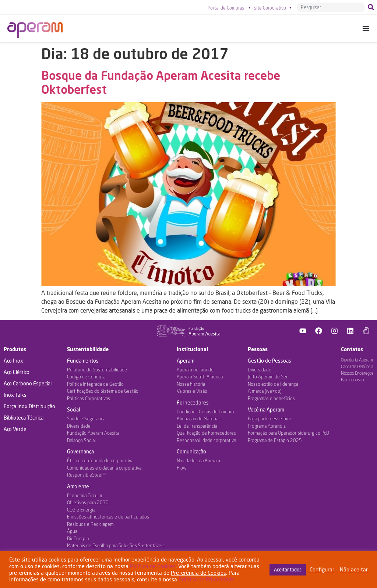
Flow (182, 468)
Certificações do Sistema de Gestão (103, 391)
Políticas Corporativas (89, 398)
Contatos (352, 349)
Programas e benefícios (271, 398)
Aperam (186, 361)
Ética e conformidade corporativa (100, 460)
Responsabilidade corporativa (206, 440)
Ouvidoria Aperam (357, 360)
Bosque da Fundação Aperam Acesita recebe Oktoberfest (161, 82)
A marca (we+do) (265, 391)
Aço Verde (15, 429)
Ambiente (78, 486)
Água (72, 531)
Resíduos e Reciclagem (90, 524)
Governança (80, 451)
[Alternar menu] (366, 28)
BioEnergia (78, 538)
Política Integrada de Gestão (95, 384)
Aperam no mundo (195, 370)
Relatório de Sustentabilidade (97, 370)
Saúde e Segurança (86, 418)
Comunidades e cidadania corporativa (104, 468)
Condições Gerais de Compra (205, 411)
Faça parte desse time (270, 418)
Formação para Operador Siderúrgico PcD (288, 433)
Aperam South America (200, 377)
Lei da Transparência (197, 426)
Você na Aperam (266, 409)
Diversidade (79, 426)
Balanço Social (81, 440)
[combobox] (331, 7)
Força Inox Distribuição (29, 406)
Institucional (192, 349)
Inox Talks (15, 395)
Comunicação (191, 451)
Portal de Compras (226, 8)
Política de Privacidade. (207, 579)
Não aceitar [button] (354, 569)
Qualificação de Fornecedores (206, 433)
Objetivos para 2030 (88, 502)
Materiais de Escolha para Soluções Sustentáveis (116, 545)
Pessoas (258, 349)
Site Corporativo (270, 8)
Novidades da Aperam (198, 460)
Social (73, 409)
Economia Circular (85, 495)
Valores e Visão (192, 391)
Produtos (15, 349)
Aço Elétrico (17, 372)
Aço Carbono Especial (28, 383)
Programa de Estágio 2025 (275, 440)
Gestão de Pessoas (269, 361)
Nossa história (191, 384)
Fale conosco (352, 380)
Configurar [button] (322, 569)
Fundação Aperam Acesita (93, 433)
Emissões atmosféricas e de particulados (108, 517)
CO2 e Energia (81, 510)
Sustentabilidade (88, 349)
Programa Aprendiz (267, 426)
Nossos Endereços (357, 373)
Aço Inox (13, 361)
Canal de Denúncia (357, 366)
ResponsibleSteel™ (87, 475)
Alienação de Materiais (199, 418)
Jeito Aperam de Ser (268, 377)
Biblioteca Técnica (24, 418)
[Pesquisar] (372, 7)
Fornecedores (193, 402)
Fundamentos (83, 361)
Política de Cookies (153, 566)
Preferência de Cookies (198, 573)
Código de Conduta (86, 377)
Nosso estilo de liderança (273, 384)
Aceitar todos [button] (288, 570)
